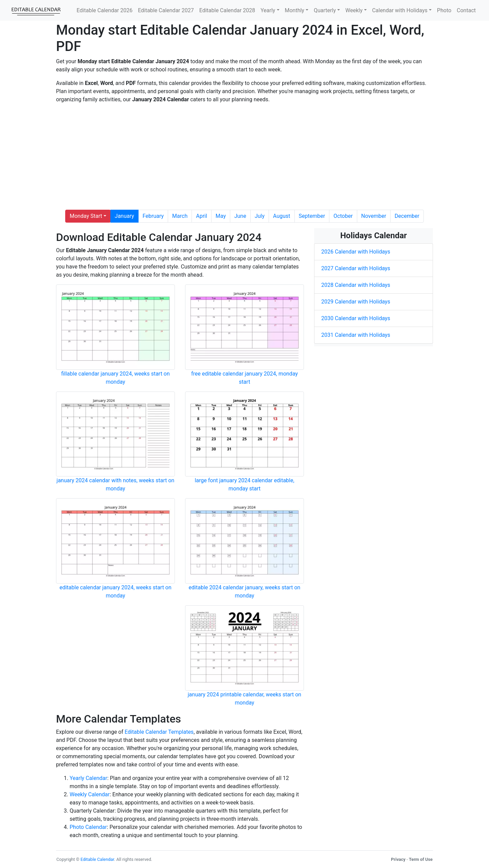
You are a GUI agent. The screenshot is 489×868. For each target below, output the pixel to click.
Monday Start (86, 216)
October (343, 216)
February (153, 216)
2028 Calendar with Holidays (356, 285)
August (282, 216)
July (260, 216)
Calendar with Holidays (400, 10)
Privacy (398, 859)
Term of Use (421, 859)
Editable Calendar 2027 (166, 10)
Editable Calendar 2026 (105, 10)
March (180, 216)
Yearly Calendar (88, 778)
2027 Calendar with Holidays (356, 268)
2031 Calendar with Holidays (356, 335)
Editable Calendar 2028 (227, 10)
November (374, 216)
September (312, 216)
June (240, 216)
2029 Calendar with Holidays (356, 302)
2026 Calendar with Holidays (356, 252)
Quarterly (325, 10)
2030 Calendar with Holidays (356, 318)
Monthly (295, 10)
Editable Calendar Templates (159, 732)
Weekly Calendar (90, 794)
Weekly (354, 10)
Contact (466, 10)
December (407, 216)
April (202, 216)
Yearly (268, 10)
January (124, 216)
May (221, 216)
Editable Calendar (97, 859)
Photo (444, 10)
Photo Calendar (88, 827)
